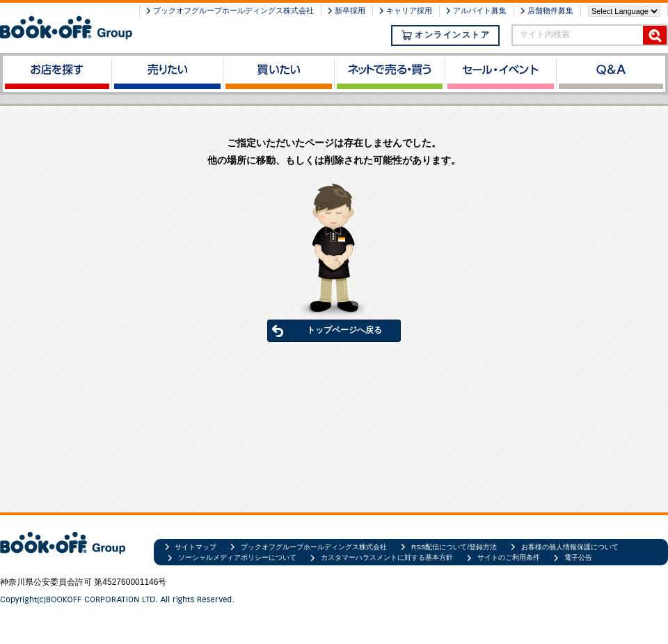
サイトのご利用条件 (509, 557)
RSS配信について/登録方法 (454, 547)
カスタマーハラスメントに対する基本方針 (387, 557)
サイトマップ (196, 547)
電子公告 (578, 557)
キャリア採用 (409, 10)
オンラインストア (445, 35)
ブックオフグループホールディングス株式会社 (233, 10)
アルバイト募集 (480, 10)
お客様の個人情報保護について (570, 547)
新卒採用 (350, 10)
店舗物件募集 (550, 10)
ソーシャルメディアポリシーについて (237, 557)
